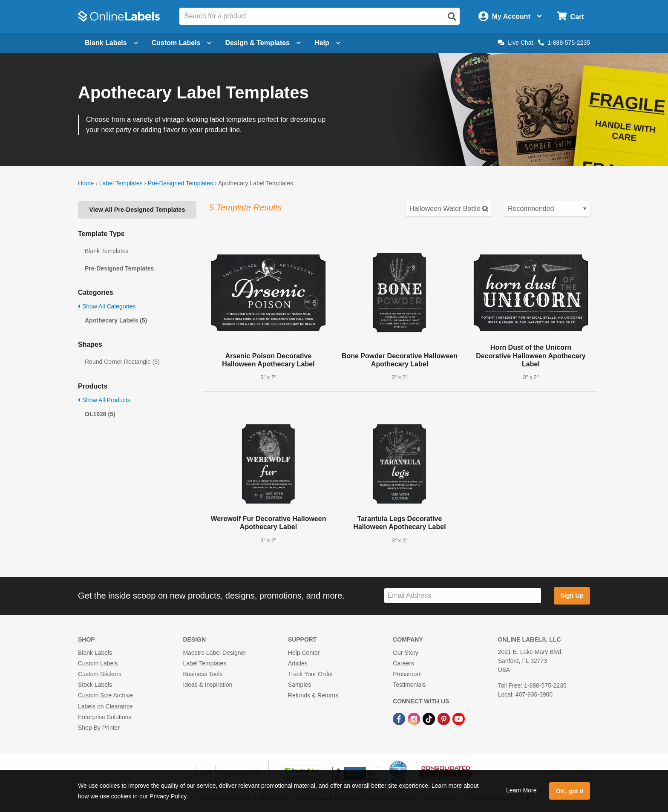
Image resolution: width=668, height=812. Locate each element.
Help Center (304, 653)
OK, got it (570, 791)
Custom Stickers (100, 674)
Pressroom (407, 674)
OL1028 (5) (100, 414)
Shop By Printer (99, 728)
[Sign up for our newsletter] (463, 596)
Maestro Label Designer (215, 653)
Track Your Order (311, 674)
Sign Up (572, 596)
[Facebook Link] (400, 719)
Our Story (406, 653)
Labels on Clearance (105, 706)
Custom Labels (98, 663)
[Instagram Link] (415, 719)
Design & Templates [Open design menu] (263, 43)
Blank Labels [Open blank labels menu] (111, 43)
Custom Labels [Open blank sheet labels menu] (182, 43)
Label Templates (121, 183)
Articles (298, 663)
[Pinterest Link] (445, 719)
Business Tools (203, 674)
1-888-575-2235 (564, 43)
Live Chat (515, 43)
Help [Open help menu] (327, 43)
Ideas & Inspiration (207, 685)
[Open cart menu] (570, 16)
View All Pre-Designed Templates (137, 210)
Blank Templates (107, 251)
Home (86, 183)
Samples (299, 685)
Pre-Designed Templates (180, 183)
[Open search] (452, 17)
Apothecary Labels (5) (116, 320)
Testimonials (409, 685)
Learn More (521, 790)
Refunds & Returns (313, 695)
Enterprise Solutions (105, 717)
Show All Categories (107, 306)
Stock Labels (95, 685)
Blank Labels (95, 653)
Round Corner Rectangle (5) (122, 362)
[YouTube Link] (459, 719)
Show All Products (104, 400)
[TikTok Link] (430, 719)
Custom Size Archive (105, 695)
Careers (403, 663)
